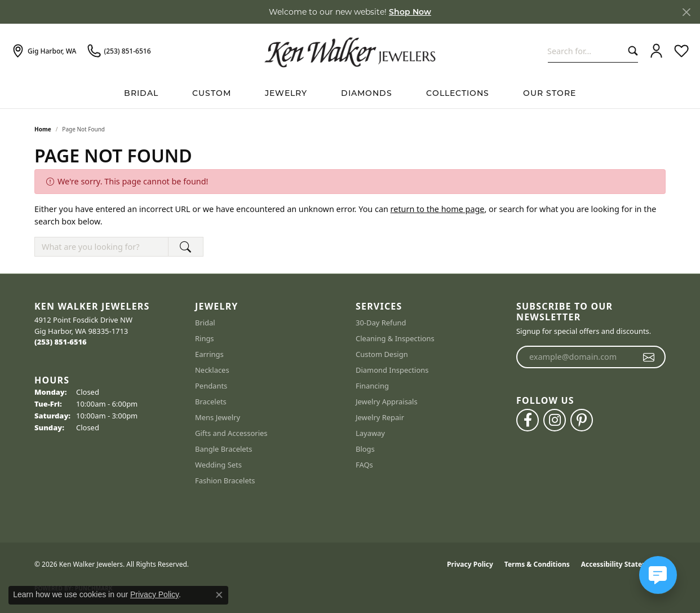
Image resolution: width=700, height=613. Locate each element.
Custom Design (382, 354)
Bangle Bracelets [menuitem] (224, 449)
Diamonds (367, 93)
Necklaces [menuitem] (212, 370)
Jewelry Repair (380, 417)
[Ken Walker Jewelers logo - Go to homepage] (350, 51)
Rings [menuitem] (205, 338)
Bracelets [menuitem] (211, 402)
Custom (212, 93)
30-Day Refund (381, 323)
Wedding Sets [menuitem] (218, 465)
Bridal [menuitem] (205, 323)
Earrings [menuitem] (209, 354)
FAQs (364, 465)
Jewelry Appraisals (387, 402)
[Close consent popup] (219, 595)
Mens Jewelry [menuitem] (218, 417)
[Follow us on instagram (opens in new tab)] (555, 420)
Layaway (370, 433)
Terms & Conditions (537, 564)
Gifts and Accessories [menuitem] (231, 433)
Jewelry (286, 93)
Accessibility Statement (621, 564)
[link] (44, 51)
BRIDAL (141, 93)
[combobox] (585, 51)
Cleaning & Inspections (395, 338)
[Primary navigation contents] (350, 93)
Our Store (550, 93)
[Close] (686, 12)
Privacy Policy (470, 564)
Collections (458, 93)
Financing (372, 386)
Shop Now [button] (410, 12)
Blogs (365, 449)
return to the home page (438, 209)
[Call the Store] (61, 342)
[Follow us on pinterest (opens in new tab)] (582, 420)
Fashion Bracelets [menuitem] (225, 480)
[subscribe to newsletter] (649, 357)
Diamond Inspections (392, 370)
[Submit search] (630, 51)
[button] (656, 51)
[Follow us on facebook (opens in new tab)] (528, 420)
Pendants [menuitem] (211, 386)
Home (43, 129)
